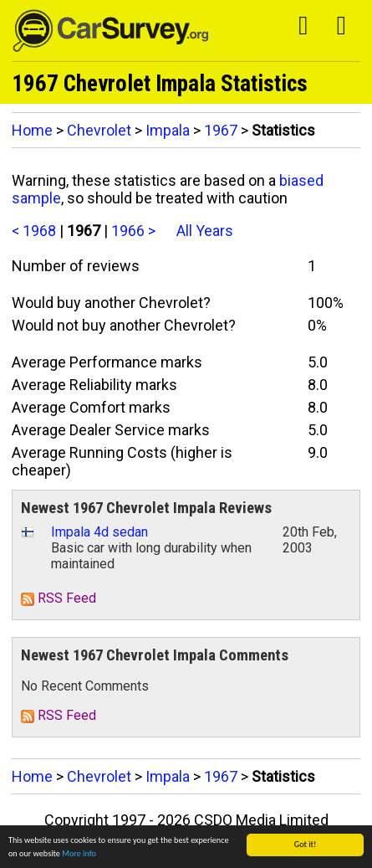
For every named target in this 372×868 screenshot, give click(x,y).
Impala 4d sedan (99, 532)
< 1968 (34, 231)
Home (32, 130)
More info (79, 854)
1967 (221, 130)
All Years (205, 231)
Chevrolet (99, 130)
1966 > (133, 231)
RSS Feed (59, 598)
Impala (168, 130)
